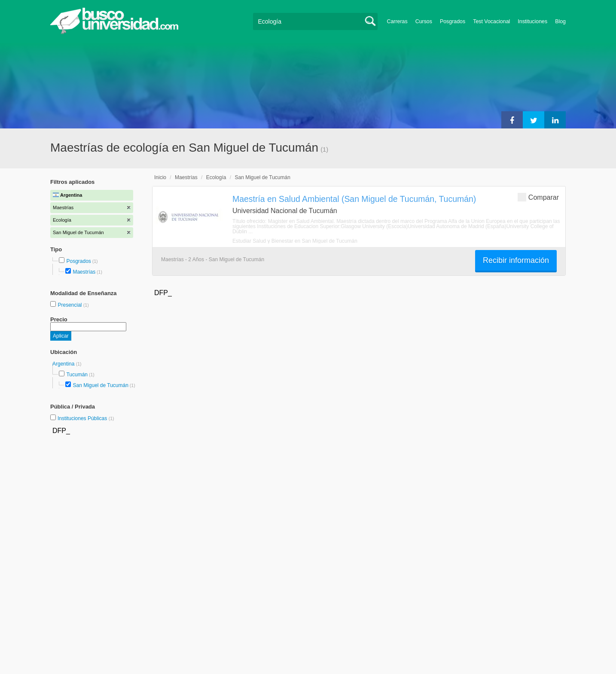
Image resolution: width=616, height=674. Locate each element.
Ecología (216, 177)
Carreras (397, 21)
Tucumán (77, 375)
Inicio (160, 177)
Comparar (538, 197)
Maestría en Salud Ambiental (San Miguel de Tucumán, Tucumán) (354, 199)
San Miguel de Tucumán (100, 385)
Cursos (424, 21)
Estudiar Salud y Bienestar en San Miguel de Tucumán (295, 241)
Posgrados (453, 21)
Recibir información (516, 260)
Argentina (64, 364)
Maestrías (84, 272)
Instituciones (532, 21)
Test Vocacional (491, 21)
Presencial (70, 305)
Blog (560, 21)
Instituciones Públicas (86, 418)
